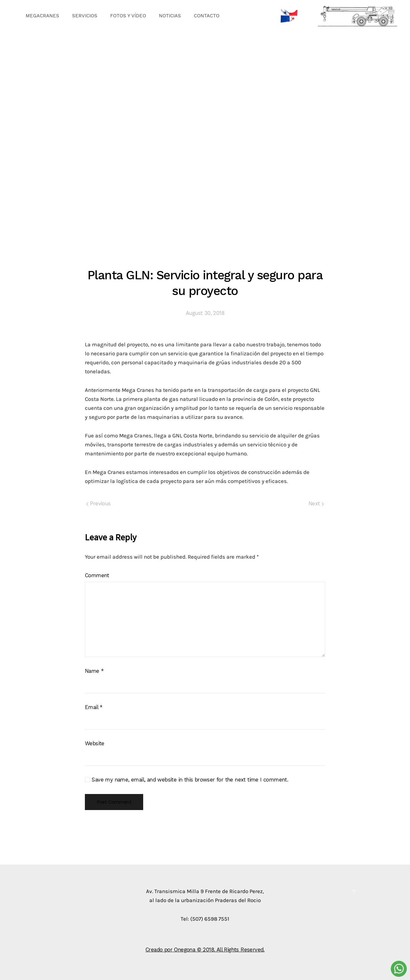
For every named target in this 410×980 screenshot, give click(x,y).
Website (95, 743)
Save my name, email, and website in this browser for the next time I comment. (186, 780)
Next (316, 504)
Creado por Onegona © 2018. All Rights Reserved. (205, 950)
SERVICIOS (85, 16)
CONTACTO (207, 16)
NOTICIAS (170, 16)
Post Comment (114, 802)
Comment (97, 575)
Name (94, 671)
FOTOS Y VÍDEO (128, 16)
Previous (98, 504)
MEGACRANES (42, 16)
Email (94, 707)
